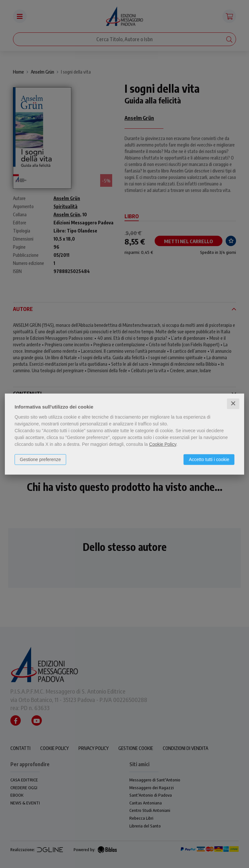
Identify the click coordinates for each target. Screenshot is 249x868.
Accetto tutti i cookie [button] (209, 459)
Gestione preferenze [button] (40, 459)
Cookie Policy (163, 444)
